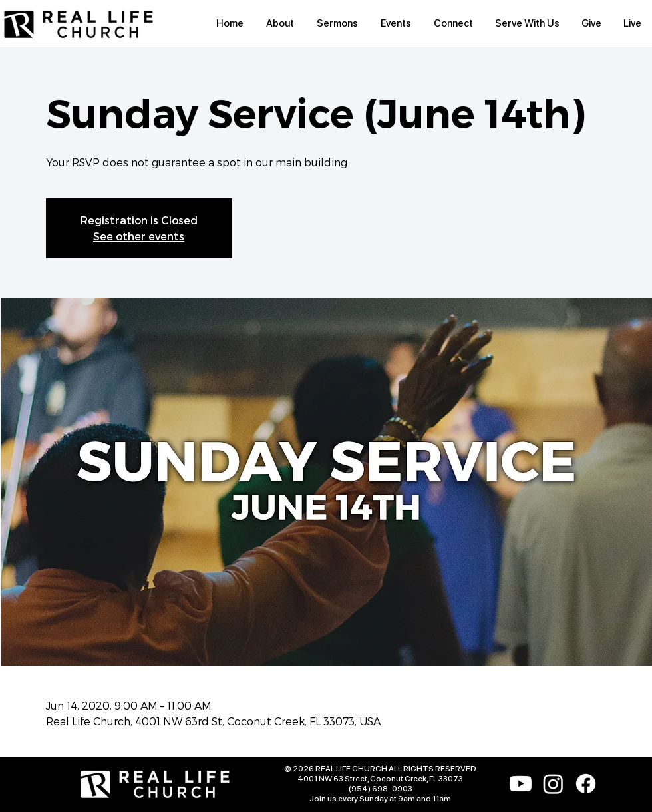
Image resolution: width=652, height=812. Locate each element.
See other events (139, 236)
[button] (280, 24)
